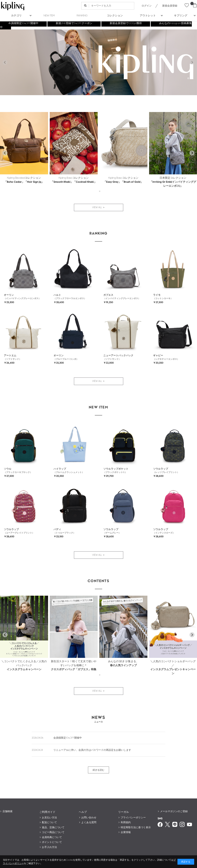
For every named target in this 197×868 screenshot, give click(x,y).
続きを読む (98, 770)
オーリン (9, 295)
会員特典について (52, 837)
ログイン (147, 6)
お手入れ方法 (49, 847)
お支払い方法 (49, 818)
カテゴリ (16, 16)
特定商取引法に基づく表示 (136, 827)
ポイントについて (52, 842)
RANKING (82, 16)
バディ (57, 529)
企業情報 (126, 832)
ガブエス (108, 295)
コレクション (115, 16)
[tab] (97, 191)
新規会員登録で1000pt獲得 (126, 23)
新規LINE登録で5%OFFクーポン (74, 23)
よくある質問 (89, 822)
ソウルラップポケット (116, 469)
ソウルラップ (161, 469)
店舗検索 (8, 811)
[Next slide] (192, 62)
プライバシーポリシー (133, 818)
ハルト (57, 295)
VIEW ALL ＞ (99, 207)
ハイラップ (60, 469)
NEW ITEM (49, 16)
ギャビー (158, 356)
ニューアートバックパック (118, 356)
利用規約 (126, 822)
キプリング (181, 16)
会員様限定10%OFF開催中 (23, 23)
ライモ (157, 295)
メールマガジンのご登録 (174, 811)
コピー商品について (53, 832)
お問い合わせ (89, 818)
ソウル (8, 469)
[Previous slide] (5, 62)
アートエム (10, 356)
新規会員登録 (170, 6)
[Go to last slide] (5, 153)
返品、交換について (53, 827)
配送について (49, 822)
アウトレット (148, 16)
